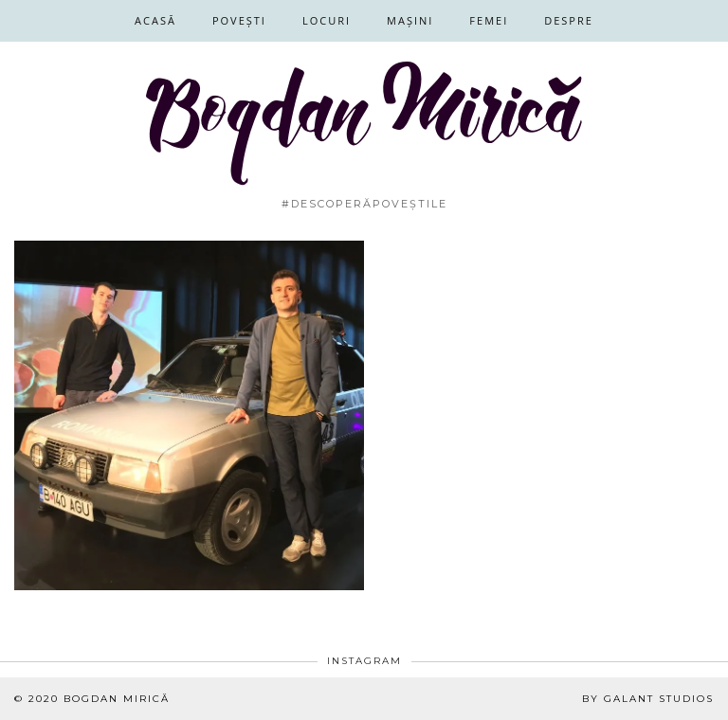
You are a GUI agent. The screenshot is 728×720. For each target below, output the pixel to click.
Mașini (410, 20)
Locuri (327, 20)
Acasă (155, 20)
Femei (489, 20)
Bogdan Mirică (117, 699)
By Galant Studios (648, 699)
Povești (239, 20)
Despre (569, 20)
